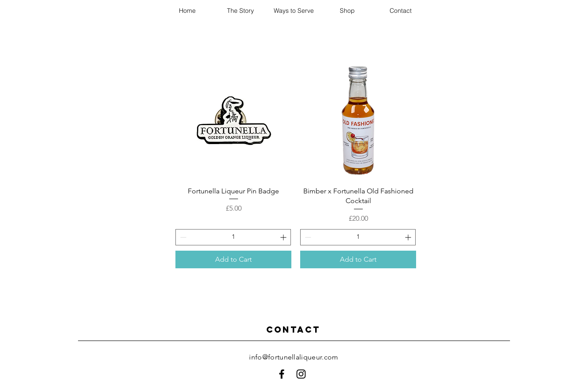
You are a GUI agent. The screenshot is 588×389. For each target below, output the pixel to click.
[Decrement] (182, 237)
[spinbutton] (233, 237)
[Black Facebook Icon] (282, 374)
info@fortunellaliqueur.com (294, 357)
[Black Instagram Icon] (301, 374)
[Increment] (284, 237)
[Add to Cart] (233, 259)
